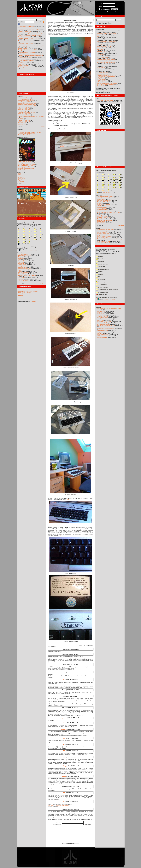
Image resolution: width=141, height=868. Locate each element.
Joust (20, 259)
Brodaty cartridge (23, 49)
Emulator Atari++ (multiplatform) (27, 134)
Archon (20, 271)
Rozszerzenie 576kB (102, 331)
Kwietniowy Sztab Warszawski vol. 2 (106, 41)
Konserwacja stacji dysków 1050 (27, 104)
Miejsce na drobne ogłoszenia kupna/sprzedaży (109, 239)
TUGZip (35, 250)
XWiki (20, 175)
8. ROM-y (100, 274)
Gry (100, 23)
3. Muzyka (100, 261)
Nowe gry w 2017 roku (24, 110)
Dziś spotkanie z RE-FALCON (26, 60)
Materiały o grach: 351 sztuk (26, 167)
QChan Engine (22, 124)
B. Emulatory (101, 279)
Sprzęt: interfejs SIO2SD (103, 243)
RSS (42, 22)
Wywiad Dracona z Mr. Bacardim (105, 198)
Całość (22, 250)
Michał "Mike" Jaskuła (103, 202)
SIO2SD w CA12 (101, 315)
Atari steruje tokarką (102, 337)
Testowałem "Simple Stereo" (104, 322)
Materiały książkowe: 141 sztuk (26, 164)
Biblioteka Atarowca (23, 138)
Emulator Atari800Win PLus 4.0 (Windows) (29, 132)
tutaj (68, 500)
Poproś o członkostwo (113, 12)
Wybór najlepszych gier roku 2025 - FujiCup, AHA (31, 46)
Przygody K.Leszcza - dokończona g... (107, 34)
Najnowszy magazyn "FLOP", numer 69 (29, 38)
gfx (121, 177)
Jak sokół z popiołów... (24, 66)
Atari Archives (22, 179)
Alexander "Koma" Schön (103, 218)
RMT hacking (100, 54)
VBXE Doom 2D (101, 68)
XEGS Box (100, 333)
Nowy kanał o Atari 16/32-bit (26, 43)
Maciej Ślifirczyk (101, 219)
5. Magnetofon (101, 267)
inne (31, 242)
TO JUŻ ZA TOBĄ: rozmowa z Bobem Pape (108, 212)
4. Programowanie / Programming (106, 77)
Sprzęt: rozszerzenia (102, 235)
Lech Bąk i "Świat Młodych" (104, 201)
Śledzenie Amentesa (102, 210)
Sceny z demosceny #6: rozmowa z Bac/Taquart (31, 33)
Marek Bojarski (101, 221)
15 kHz (99, 36)
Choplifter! (21, 258)
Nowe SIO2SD (101, 314)
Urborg (64, 766)
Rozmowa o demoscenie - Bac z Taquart (29, 29)
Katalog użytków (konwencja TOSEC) (106, 297)
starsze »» (42, 71)
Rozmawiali (99, 195)
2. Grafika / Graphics (102, 74)
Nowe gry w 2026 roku (24, 98)
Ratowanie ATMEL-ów (103, 316)
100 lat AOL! (100, 49)
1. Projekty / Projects (102, 73)
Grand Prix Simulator (24, 280)
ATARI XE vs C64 (101, 52)
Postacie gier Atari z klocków (26, 67)
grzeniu (64, 718)
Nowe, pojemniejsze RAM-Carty (105, 230)
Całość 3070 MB (23, 244)
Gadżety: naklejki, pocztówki (104, 236)
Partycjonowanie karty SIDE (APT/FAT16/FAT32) (31, 116)
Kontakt (19, 184)
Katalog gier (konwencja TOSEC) (26, 247)
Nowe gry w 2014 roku (24, 121)
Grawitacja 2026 (101, 44)
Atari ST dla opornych (24, 120)
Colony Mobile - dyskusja (24, 293)
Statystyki (20, 295)
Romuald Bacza (101, 208)
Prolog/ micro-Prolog (102, 57)
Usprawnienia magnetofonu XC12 (27, 103)
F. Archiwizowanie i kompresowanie (107, 290)
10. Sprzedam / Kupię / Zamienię (105, 84)
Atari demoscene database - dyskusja (28, 291)
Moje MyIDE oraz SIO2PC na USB (106, 325)
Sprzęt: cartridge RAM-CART (104, 238)
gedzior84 (64, 729)
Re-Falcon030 (22, 59)
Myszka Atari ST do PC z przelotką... (106, 62)
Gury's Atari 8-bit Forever (25, 176)
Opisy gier (20, 253)
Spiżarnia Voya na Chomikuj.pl (26, 168)
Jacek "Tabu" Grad (102, 216)
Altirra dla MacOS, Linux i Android (106, 60)
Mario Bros (21, 262)
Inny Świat (21, 278)
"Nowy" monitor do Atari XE (104, 47)
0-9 (20, 229)
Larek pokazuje (22, 111)
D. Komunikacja (102, 285)
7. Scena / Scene (101, 81)
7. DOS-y (100, 272)
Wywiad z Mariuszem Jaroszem (105, 197)
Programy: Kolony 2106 (103, 234)
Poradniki (20, 97)
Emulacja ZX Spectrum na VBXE (27, 112)
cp (121, 175)
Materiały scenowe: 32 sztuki (26, 163)
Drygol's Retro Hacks (24, 180)
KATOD (99, 206)
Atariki (20, 173)
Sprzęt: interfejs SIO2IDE (103, 241)
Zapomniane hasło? (101, 12)
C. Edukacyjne (101, 282)
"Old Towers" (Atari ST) (24, 254)
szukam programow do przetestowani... (107, 31)
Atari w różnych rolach (103, 335)
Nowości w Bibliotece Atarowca (26, 53)
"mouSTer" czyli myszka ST (104, 231)
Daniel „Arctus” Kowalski (103, 204)
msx (116, 182)
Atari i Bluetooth (101, 311)
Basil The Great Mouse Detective (27, 275)
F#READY (100, 203)
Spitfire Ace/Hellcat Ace (24, 269)
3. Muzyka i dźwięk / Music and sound (107, 75)
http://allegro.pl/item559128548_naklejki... (59, 805)
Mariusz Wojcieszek (102, 207)
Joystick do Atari (101, 319)
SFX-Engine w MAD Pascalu (26, 99)
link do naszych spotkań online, (105, 100)
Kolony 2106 (22, 266)
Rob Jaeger (100, 215)
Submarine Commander (25, 256)
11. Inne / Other (101, 86)
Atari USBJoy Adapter (103, 232)
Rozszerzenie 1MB (102, 323)
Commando (21, 261)
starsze (43, 127)
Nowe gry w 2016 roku (24, 114)
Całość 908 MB (102, 294)
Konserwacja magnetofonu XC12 (27, 106)
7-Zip (31, 250)
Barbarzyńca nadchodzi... (25, 58)
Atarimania (21, 177)
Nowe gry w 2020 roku (24, 107)
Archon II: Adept (23, 267)
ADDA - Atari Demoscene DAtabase (106, 170)
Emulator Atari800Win (24, 131)
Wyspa (20, 270)
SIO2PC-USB (100, 312)
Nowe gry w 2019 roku (24, 108)
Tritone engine (22, 123)
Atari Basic (100, 39)
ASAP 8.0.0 (21, 64)
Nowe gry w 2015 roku (24, 115)
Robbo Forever (22, 265)
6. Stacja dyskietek (103, 269)
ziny (110, 190)
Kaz (64, 680)
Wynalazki (99, 307)
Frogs (20, 257)
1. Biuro (99, 256)
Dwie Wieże (21, 274)
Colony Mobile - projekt (24, 294)
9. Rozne (100, 277)
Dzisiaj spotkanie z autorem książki (28, 50)
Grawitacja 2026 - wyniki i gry (26, 26)
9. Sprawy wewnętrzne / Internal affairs (107, 83)
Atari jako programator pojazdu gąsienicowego (31, 55)
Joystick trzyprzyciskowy (103, 324)
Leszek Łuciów (101, 211)
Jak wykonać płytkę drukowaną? (105, 328)
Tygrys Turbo (100, 320)
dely (64, 738)
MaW (64, 751)
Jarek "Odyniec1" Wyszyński (104, 220)
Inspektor (21, 279)
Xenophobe (21, 263)
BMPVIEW (21, 119)
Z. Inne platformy (102, 292)
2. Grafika (100, 259)
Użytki (105, 23)
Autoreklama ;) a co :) (102, 65)
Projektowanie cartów (102, 318)
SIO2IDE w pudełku (102, 336)
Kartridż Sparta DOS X (24, 102)
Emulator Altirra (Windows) (25, 135)
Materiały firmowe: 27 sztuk (25, 166)
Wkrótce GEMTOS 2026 (25, 32)
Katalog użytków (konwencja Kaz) (105, 249)
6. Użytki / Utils (101, 79)
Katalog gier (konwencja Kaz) (25, 222)
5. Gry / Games (101, 78)
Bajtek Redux (22, 169)
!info (110, 180)
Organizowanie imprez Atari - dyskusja (28, 290)
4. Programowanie (102, 264)
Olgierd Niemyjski (101, 223)
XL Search (21, 181)
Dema (111, 23)
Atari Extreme (22, 63)
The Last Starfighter (23, 273)
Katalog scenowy (101, 173)
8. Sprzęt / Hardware (102, 82)
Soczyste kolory (101, 332)
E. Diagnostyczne (102, 287)
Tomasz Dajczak (101, 199)
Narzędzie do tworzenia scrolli (26, 101)
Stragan (98, 228)
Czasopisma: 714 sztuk (24, 162)
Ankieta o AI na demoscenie (26, 41)
